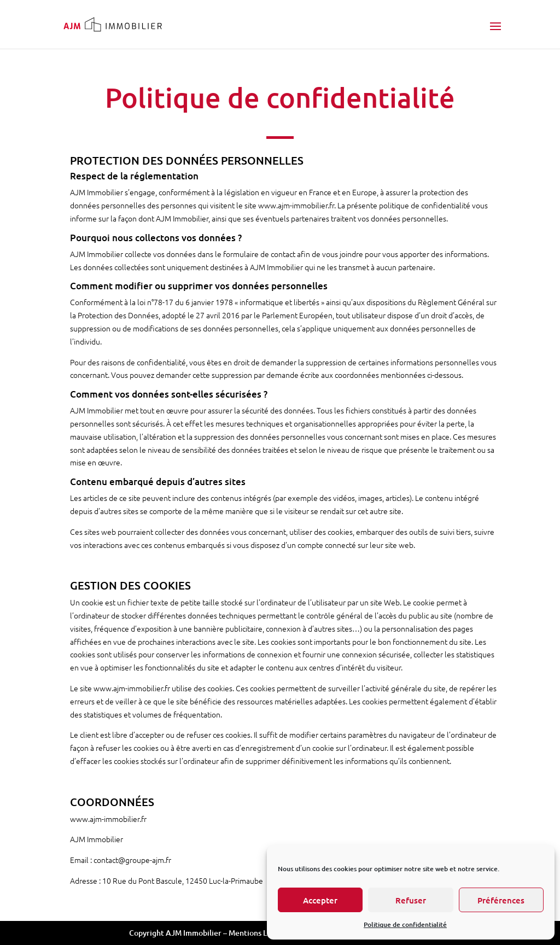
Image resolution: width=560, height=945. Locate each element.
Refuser (411, 900)
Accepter (320, 900)
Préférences (501, 900)
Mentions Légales (259, 933)
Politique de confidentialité (405, 924)
